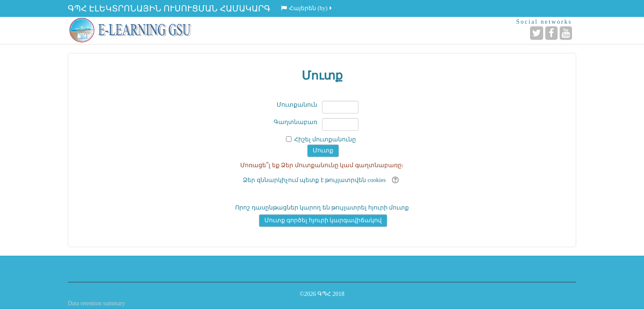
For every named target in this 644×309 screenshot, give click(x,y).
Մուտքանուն (297, 105)
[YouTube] (566, 33)
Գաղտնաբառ (296, 122)
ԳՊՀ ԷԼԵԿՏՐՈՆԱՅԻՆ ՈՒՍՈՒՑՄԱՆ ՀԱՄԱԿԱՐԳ (169, 8)
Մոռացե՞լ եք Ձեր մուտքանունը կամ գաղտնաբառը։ (322, 165)
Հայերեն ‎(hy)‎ (307, 8)
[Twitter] (537, 33)
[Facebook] (551, 33)
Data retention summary (96, 303)
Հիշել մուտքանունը (325, 139)
